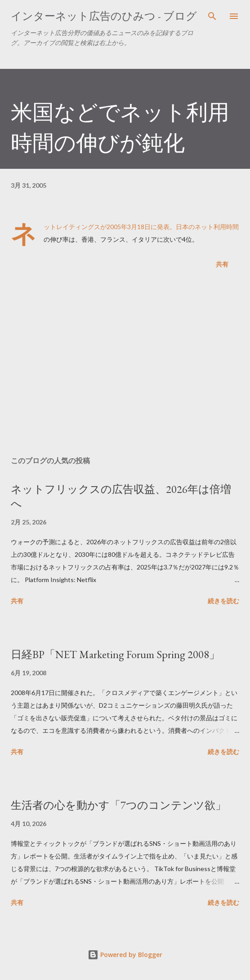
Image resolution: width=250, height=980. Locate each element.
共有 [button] (222, 264)
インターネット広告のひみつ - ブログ (104, 16)
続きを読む (223, 601)
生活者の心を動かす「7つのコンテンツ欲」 (118, 805)
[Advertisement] (125, 364)
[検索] (212, 16)
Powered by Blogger (125, 955)
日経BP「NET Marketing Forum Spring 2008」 (115, 654)
